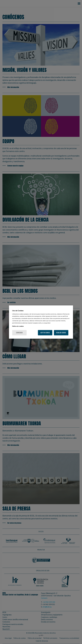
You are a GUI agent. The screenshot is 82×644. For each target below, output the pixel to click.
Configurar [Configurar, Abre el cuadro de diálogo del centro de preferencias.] (19, 333)
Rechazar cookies (61, 333)
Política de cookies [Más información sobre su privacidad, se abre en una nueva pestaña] (18, 326)
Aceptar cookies (45, 333)
